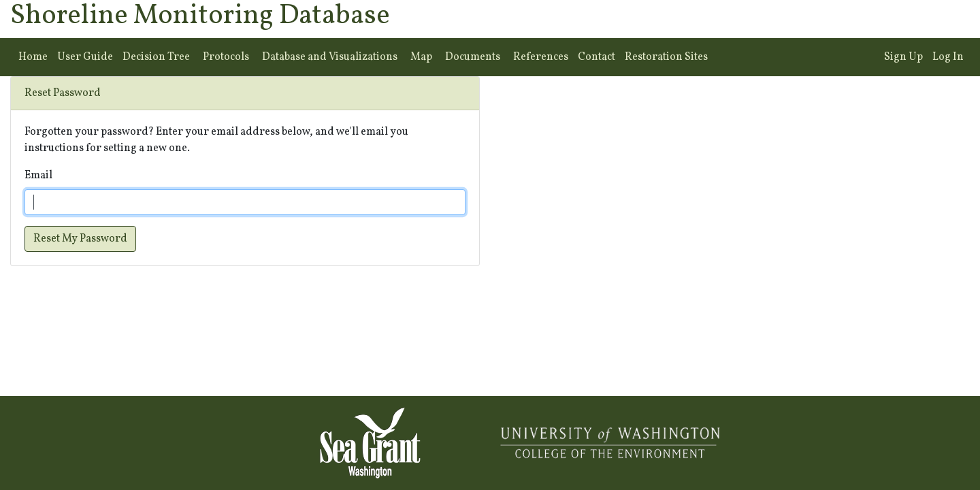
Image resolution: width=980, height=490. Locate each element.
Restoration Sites (666, 57)
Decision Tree (156, 57)
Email (38, 176)
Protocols (226, 57)
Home (33, 57)
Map (421, 57)
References (541, 57)
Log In (948, 57)
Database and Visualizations (330, 57)
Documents (473, 57)
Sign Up (903, 57)
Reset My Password (80, 239)
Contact (597, 57)
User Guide (85, 57)
